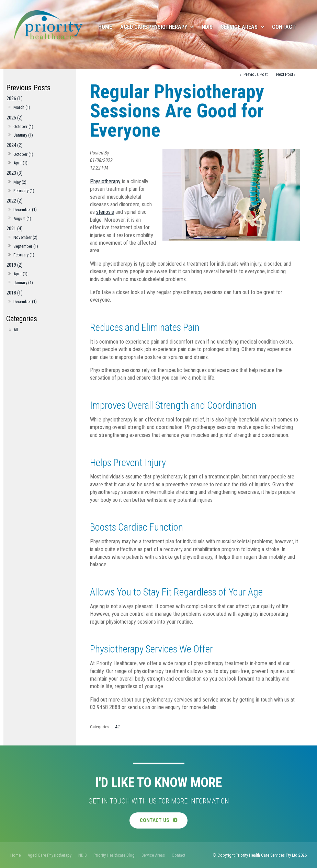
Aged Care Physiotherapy (154, 27)
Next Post (285, 74)
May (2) (20, 182)
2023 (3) (15, 173)
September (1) (26, 246)
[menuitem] (15, 855)
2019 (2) (15, 265)
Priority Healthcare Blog (114, 855)
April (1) (20, 163)
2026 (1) (15, 99)
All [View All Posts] (16, 330)
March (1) (22, 107)
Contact (284, 27)
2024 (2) (15, 145)
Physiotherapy (105, 181)
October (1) (23, 126)
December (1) (25, 210)
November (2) (25, 237)
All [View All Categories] (117, 727)
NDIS (207, 27)
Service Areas (239, 27)
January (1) (23, 135)
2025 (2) (15, 118)
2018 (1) (15, 293)
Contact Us (155, 820)
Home (105, 27)
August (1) (22, 218)
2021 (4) (15, 229)
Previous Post (255, 74)
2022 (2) (15, 201)
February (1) (24, 191)
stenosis (105, 212)
